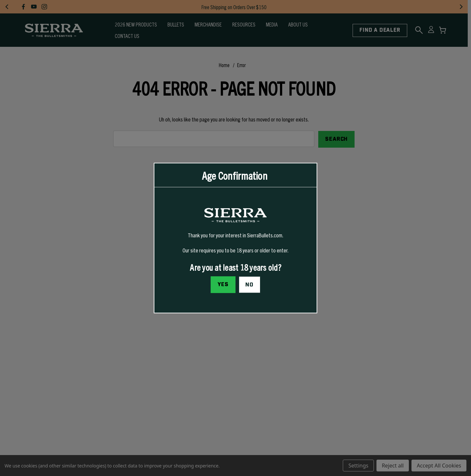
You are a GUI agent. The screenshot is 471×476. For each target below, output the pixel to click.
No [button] (249, 285)
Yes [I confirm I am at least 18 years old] (223, 284)
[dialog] (235, 238)
